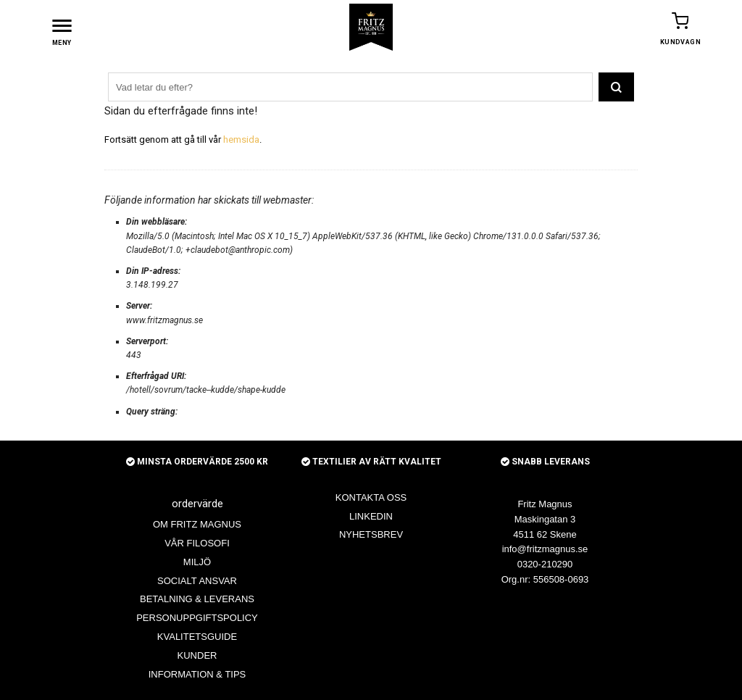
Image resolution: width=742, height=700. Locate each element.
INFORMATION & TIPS (197, 674)
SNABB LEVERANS (545, 461)
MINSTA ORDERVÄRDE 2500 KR (197, 461)
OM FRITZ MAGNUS (197, 524)
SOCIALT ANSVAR (197, 580)
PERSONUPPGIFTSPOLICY (197, 617)
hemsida (241, 139)
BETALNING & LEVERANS (197, 598)
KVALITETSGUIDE (197, 636)
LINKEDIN (371, 516)
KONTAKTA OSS (371, 497)
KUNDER (197, 655)
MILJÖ (197, 561)
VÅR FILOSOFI (197, 542)
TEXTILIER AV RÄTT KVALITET (371, 461)
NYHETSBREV (371, 534)
